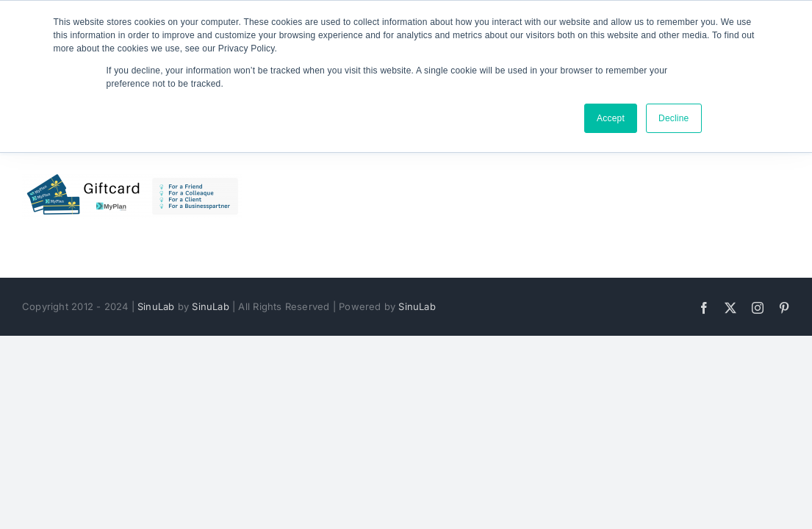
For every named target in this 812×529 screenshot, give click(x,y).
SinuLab (156, 306)
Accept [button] (611, 118)
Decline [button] (674, 118)
